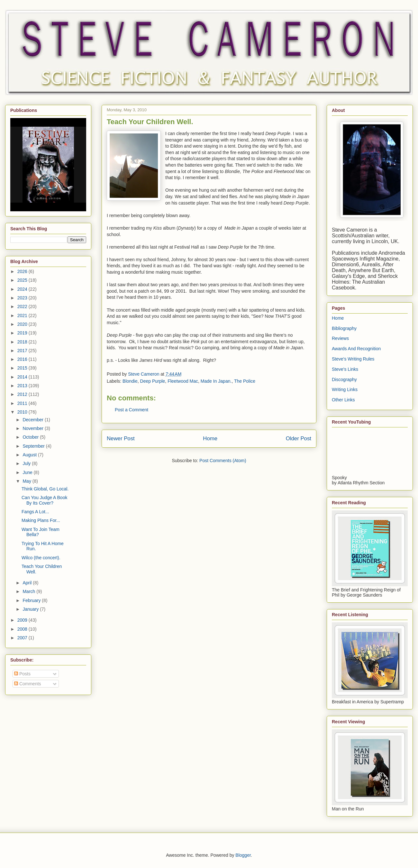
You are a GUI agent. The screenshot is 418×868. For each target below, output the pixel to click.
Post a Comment (132, 410)
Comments (28, 684)
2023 (23, 298)
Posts (22, 674)
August (30, 455)
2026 (23, 271)
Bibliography (344, 328)
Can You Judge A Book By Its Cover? (44, 500)
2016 (23, 359)
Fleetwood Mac (183, 381)
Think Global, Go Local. (45, 489)
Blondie (130, 381)
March (29, 591)
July (27, 463)
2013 (23, 386)
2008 (23, 629)
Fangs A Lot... (35, 512)
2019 (23, 333)
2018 (23, 342)
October (31, 437)
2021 (23, 315)
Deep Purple (153, 381)
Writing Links (345, 389)
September (34, 446)
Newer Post (121, 439)
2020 (23, 324)
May (27, 481)
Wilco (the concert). (41, 558)
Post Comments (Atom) (223, 461)
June (28, 472)
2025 (23, 280)
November (33, 428)
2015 (23, 368)
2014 (23, 377)
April (28, 583)
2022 (23, 306)
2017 (23, 351)
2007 (23, 638)
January (31, 609)
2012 (23, 394)
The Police (245, 381)
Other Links (343, 400)
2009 (23, 620)
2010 (23, 412)
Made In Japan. (216, 381)
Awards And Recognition (356, 349)
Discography (344, 379)
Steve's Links (345, 369)
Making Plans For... (41, 520)
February (32, 600)
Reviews (340, 338)
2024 (23, 289)
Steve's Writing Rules (353, 359)
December (33, 420)
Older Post (299, 439)
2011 (23, 403)
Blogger (243, 855)
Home (210, 439)
